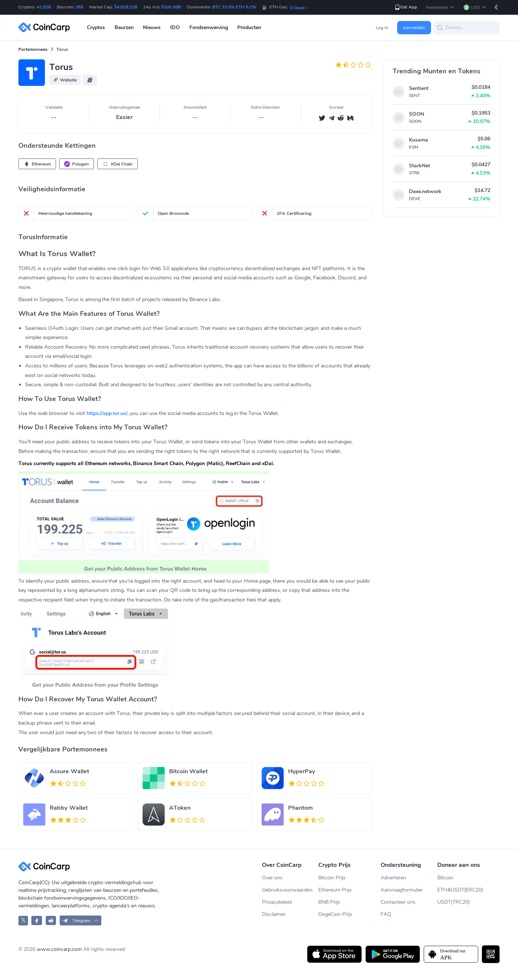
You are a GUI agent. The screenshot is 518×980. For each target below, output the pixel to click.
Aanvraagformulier (402, 890)
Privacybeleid (277, 902)
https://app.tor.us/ (107, 413)
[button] (440, 8)
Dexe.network (425, 191)
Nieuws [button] (152, 27)
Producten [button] (249, 27)
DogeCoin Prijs (335, 914)
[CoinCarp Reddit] (51, 920)
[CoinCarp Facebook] (37, 920)
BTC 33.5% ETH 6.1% (234, 7)
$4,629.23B (126, 7)
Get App (405, 7)
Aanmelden (414, 28)
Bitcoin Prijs (332, 878)
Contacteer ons (398, 902)
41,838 (44, 7)
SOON (416, 114)
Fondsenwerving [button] (209, 27)
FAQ (386, 914)
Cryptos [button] (96, 27)
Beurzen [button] (124, 27)
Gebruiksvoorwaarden (287, 890)
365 (79, 7)
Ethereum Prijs (335, 890)
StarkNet (419, 166)
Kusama (419, 140)
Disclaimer (274, 914)
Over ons (272, 878)
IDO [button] (175, 27)
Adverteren (393, 878)
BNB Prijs (329, 902)
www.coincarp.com (59, 949)
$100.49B (171, 7)
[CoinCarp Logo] (46, 27)
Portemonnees (33, 49)
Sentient (419, 88)
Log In (382, 28)
